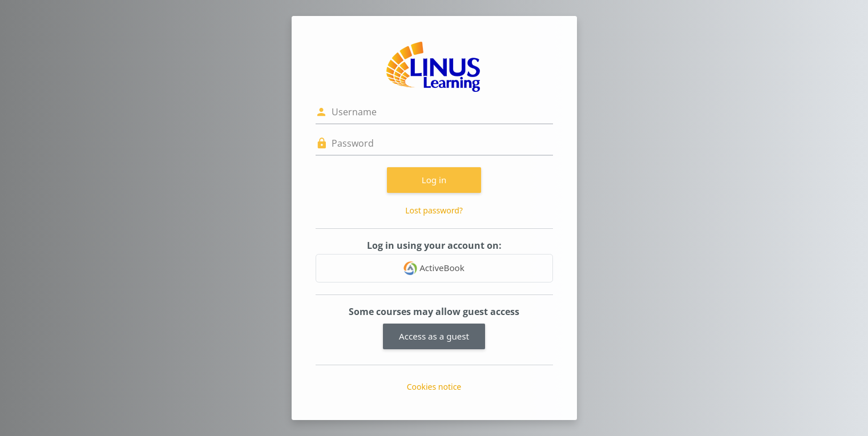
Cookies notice (434, 387)
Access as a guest (434, 336)
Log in (434, 180)
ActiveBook (434, 268)
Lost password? (434, 210)
